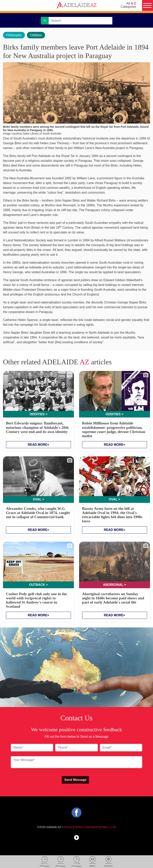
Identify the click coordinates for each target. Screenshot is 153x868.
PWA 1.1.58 (108, 827)
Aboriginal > (114, 585)
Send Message (75, 780)
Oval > (39, 499)
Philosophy (14, 35)
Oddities (36, 35)
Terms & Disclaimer (87, 827)
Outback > (38, 585)
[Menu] (147, 6)
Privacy (68, 827)
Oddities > (38, 414)
